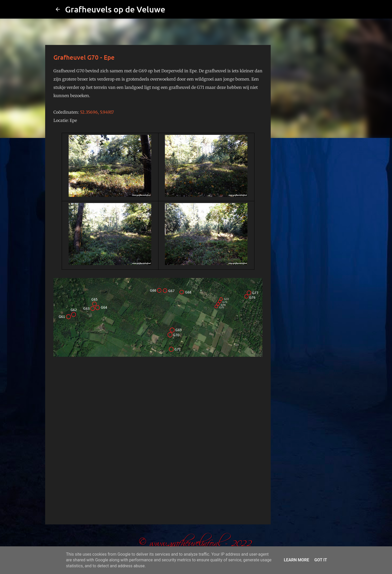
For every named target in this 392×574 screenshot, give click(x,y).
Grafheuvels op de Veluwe (115, 9)
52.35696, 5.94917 (97, 112)
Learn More (297, 560)
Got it (321, 560)
